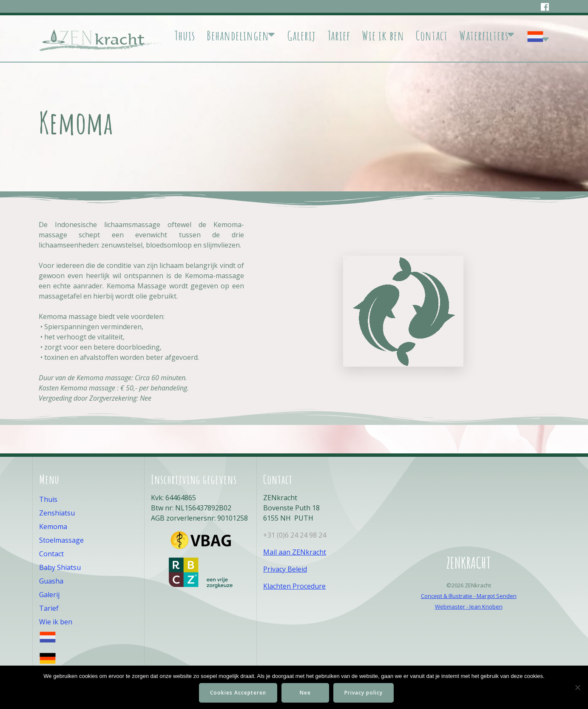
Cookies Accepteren (238, 693)
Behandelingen (238, 36)
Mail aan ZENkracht (295, 552)
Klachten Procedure (294, 586)
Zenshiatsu (57, 513)
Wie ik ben (383, 36)
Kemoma (53, 527)
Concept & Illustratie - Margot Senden (469, 596)
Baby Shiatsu (60, 567)
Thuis (185, 36)
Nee (305, 693)
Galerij (302, 36)
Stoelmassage (61, 540)
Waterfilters (484, 36)
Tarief (339, 36)
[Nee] (577, 687)
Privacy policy (364, 693)
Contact (432, 36)
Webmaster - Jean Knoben (469, 606)
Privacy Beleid (285, 569)
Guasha (51, 581)
